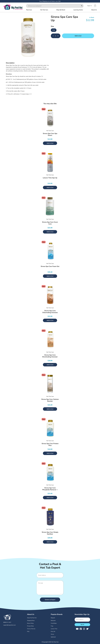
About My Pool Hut (32, 618)
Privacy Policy (30, 626)
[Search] (82, 6)
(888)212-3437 (7, 622)
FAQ (28, 631)
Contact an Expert (50, 600)
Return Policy (30, 623)
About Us (31, 614)
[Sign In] (90, 6)
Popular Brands (57, 614)
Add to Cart (78, 36)
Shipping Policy (31, 621)
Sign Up (82, 625)
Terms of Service (31, 629)
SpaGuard (53, 637)
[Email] (49, 575)
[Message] (49, 588)
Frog (52, 626)
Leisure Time (54, 629)
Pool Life (53, 631)
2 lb (54, 30)
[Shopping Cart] (95, 6)
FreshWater (54, 623)
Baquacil (53, 618)
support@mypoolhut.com (9, 625)
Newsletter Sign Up (82, 614)
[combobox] (54, 6)
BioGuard (53, 621)
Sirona (52, 634)
